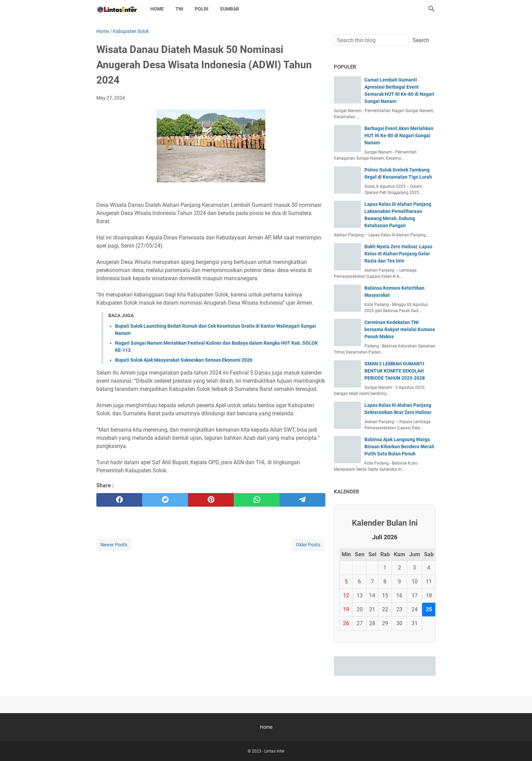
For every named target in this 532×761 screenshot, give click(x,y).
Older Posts (308, 545)
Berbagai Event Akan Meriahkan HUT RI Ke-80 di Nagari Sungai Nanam (399, 135)
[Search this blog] (432, 9)
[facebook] (119, 500)
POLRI (202, 9)
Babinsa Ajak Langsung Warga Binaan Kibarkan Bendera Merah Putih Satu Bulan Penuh (399, 447)
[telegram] (302, 500)
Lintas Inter (274, 751)
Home (157, 9)
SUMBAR (230, 9)
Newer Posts (114, 545)
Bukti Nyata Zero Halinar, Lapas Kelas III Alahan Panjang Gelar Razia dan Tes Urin (398, 254)
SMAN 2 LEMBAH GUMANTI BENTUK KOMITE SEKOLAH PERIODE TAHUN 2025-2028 (395, 371)
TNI (179, 9)
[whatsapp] (257, 500)
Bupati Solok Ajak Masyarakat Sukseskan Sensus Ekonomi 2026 (184, 360)
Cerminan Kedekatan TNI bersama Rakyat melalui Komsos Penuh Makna (400, 329)
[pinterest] (211, 500)
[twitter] (165, 500)
